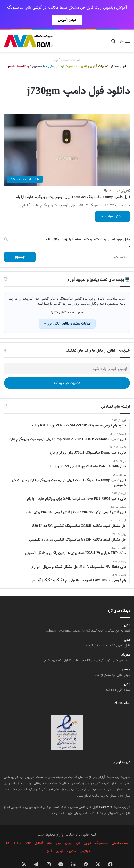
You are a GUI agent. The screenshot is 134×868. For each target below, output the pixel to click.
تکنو (49, 832)
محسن (125, 658)
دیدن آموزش (67, 20)
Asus (28, 832)
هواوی (88, 832)
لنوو (78, 832)
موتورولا (71, 840)
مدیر (127, 614)
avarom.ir (106, 796)
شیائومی (85, 840)
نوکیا (59, 832)
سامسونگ (102, 832)
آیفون (59, 840)
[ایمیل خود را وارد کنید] (67, 357)
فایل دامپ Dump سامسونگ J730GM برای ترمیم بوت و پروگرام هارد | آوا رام (73, 186)
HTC (18, 832)
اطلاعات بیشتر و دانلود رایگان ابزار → (67, 312)
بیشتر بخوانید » (112, 205)
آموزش (48, 840)
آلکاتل (39, 832)
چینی (69, 832)
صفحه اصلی (120, 832)
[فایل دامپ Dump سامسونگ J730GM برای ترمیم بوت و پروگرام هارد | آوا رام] (67, 139)
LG (8, 832)
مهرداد (126, 643)
